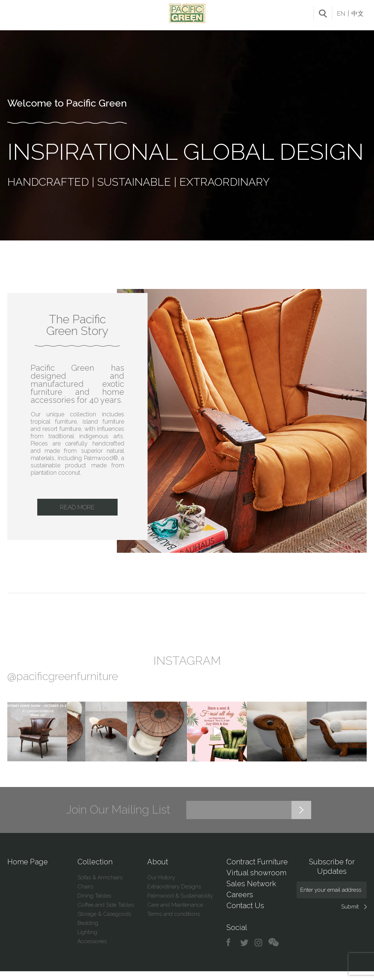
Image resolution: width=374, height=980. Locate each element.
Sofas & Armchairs (100, 886)
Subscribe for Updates (332, 875)
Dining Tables (94, 904)
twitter (245, 951)
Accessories (92, 950)
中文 (358, 13)
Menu (14, 12)
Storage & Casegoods (104, 923)
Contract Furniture (257, 871)
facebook (231, 951)
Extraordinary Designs (174, 895)
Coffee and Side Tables (106, 914)
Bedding (88, 932)
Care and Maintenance (175, 914)
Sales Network (251, 892)
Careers (240, 903)
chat (274, 951)
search (323, 13)
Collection (95, 871)
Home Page (28, 871)
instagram (259, 951)
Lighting (87, 941)
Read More (77, 514)
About (158, 871)
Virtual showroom (256, 881)
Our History (161, 886)
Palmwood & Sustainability (180, 904)
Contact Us (245, 914)
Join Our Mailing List (118, 818)
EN (341, 13)
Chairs (85, 895)
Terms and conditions (173, 923)
